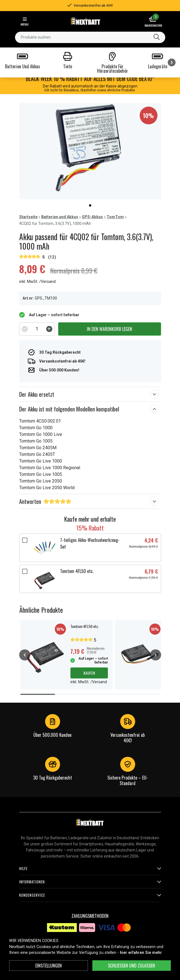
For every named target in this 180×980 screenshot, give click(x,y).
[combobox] (90, 37)
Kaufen (89, 673)
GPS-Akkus (92, 217)
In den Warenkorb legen (109, 329)
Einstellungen (49, 966)
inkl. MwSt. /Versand (37, 282)
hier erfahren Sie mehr (141, 953)
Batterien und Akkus (60, 217)
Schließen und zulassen (131, 966)
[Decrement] (25, 329)
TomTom (115, 217)
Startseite (28, 217)
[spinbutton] (37, 329)
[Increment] (49, 329)
